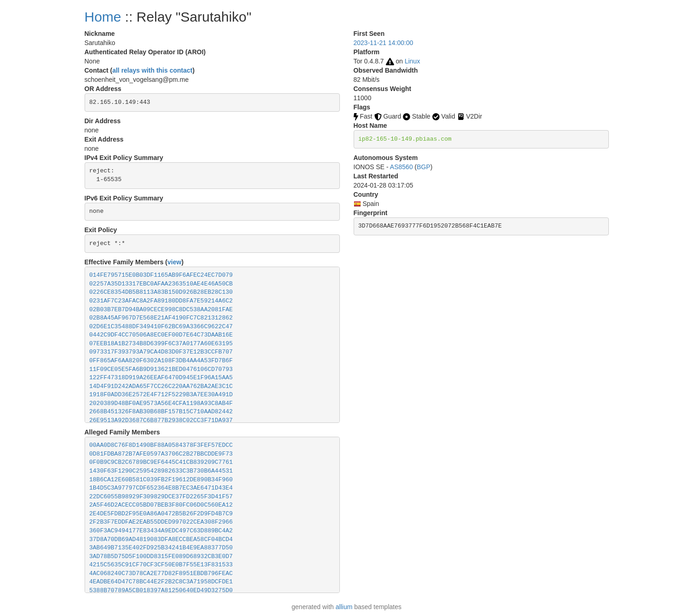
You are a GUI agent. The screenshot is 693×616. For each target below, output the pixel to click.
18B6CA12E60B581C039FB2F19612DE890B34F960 (161, 480)
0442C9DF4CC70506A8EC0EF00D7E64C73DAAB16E (161, 335)
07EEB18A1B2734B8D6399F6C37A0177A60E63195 (161, 344)
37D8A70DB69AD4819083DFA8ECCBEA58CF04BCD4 (161, 539)
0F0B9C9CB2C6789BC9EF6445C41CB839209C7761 (161, 462)
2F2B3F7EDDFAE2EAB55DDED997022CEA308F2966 (161, 522)
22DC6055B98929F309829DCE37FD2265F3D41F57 (161, 497)
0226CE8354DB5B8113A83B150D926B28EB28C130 (161, 292)
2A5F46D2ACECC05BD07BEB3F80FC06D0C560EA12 (161, 505)
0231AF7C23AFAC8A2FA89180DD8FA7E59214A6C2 (161, 301)
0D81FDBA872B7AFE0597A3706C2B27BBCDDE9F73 (161, 454)
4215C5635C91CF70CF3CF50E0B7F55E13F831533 (161, 565)
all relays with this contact (152, 70)
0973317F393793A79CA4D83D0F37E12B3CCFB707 (161, 352)
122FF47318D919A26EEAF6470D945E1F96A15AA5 (161, 378)
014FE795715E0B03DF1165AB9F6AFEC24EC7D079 (161, 275)
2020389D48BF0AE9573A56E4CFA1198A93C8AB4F (161, 403)
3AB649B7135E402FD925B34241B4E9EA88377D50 (161, 548)
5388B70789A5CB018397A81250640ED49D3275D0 (161, 590)
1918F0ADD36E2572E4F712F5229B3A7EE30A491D (161, 395)
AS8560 (401, 167)
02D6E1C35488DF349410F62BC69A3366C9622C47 (161, 327)
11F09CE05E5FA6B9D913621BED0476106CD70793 (161, 369)
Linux (412, 61)
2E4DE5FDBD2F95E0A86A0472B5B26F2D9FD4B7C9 (161, 514)
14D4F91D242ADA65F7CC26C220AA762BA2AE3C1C (161, 386)
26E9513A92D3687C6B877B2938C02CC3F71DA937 (161, 420)
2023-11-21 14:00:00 (384, 43)
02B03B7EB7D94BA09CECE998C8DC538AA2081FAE (161, 310)
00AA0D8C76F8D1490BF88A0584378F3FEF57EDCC (161, 445)
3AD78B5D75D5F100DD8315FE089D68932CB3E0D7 (161, 556)
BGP (424, 167)
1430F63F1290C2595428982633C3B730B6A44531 (161, 471)
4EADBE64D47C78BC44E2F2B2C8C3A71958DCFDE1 (161, 582)
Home (103, 17)
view (174, 262)
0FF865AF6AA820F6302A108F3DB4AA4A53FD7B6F (161, 361)
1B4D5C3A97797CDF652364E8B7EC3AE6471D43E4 (161, 488)
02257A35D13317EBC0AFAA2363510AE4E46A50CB (161, 284)
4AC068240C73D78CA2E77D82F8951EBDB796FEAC (161, 573)
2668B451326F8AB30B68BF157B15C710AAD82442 (161, 412)
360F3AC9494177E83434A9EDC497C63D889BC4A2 (161, 531)
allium (344, 607)
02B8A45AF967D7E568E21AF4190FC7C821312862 (161, 318)
